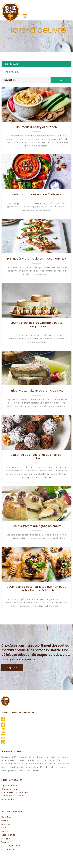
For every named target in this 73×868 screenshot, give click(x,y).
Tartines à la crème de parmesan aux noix (37, 272)
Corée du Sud (8, 848)
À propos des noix (10, 799)
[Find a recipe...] (36, 85)
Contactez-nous (10, 802)
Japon (5, 844)
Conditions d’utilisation (13, 809)
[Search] (61, 93)
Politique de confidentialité (15, 806)
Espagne (6, 852)
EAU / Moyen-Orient (11, 859)
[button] (25, 17)
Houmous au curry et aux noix (36, 140)
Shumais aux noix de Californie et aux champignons (37, 338)
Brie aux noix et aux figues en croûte (36, 539)
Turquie (5, 855)
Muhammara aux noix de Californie (36, 208)
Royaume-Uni (8, 863)
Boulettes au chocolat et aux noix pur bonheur (36, 470)
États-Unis (6, 830)
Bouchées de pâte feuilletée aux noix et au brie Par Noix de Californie (36, 602)
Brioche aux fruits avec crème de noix (37, 404)
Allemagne (7, 837)
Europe (5, 834)
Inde (4, 841)
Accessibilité (8, 812)
